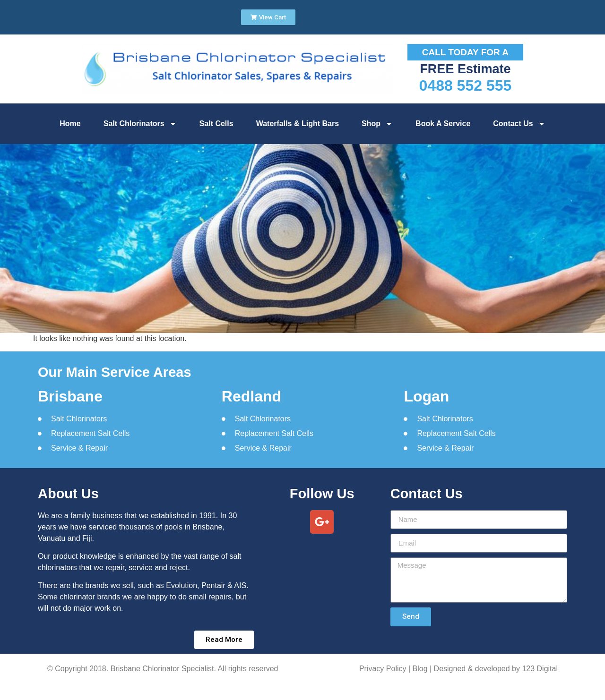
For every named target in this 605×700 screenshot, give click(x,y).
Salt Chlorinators (140, 124)
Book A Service (443, 124)
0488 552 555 (466, 85)
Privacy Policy (383, 669)
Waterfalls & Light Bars (298, 124)
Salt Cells (216, 124)
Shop (377, 124)
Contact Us (519, 124)
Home (70, 124)
